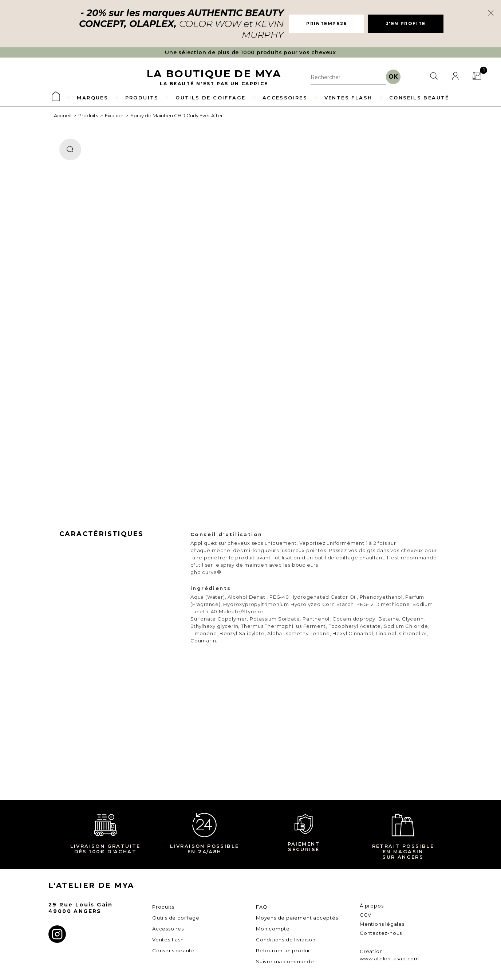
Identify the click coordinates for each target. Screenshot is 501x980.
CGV (365, 915)
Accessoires (168, 929)
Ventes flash (168, 940)
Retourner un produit (284, 951)
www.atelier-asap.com (389, 959)
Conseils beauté (173, 951)
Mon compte (273, 929)
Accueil (63, 115)
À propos (372, 906)
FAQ (262, 907)
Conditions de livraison (286, 940)
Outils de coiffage (176, 918)
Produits (88, 115)
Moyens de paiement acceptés (297, 918)
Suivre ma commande (285, 961)
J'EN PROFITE (406, 23)
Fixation (114, 115)
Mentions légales (382, 924)
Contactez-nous (381, 933)
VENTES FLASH (348, 98)
